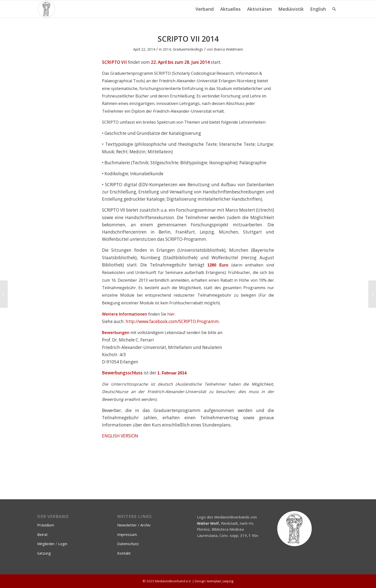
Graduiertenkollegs (188, 49)
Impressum (127, 534)
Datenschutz (128, 544)
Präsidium (46, 525)
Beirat (42, 534)
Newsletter (127, 525)
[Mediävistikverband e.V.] (46, 9)
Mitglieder (46, 544)
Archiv (145, 525)
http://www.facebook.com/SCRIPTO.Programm (172, 321)
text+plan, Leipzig (220, 581)
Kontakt (124, 553)
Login (63, 544)
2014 (167, 49)
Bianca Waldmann (229, 49)
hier (171, 314)
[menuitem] (205, 9)
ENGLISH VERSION (120, 436)
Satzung (44, 553)
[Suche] (334, 9)
